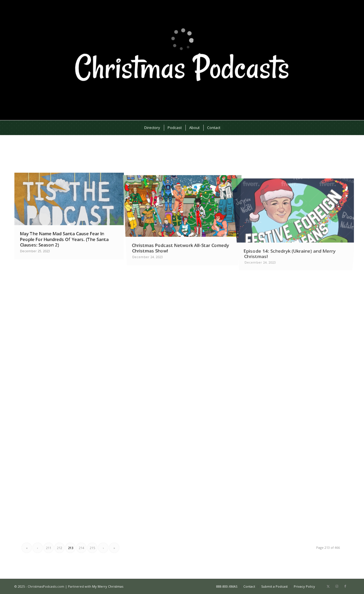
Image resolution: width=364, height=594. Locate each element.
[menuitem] (152, 128)
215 (92, 548)
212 (60, 548)
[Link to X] (328, 586)
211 (49, 548)
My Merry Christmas (108, 586)
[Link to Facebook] (345, 586)
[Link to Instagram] (337, 586)
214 (81, 548)
